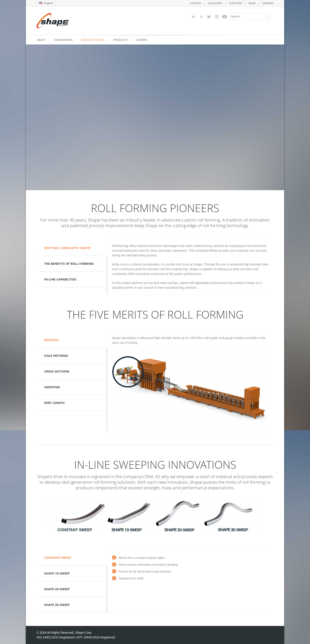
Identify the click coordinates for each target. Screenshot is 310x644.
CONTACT (195, 3)
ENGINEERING (63, 40)
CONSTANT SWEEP (58, 558)
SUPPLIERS (235, 3)
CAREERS (268, 3)
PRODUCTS (120, 40)
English (46, 3)
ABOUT (41, 40)
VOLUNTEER (215, 3)
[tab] (72, 248)
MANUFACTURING (93, 40)
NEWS (252, 3)
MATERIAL (52, 340)
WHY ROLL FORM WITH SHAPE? (68, 248)
